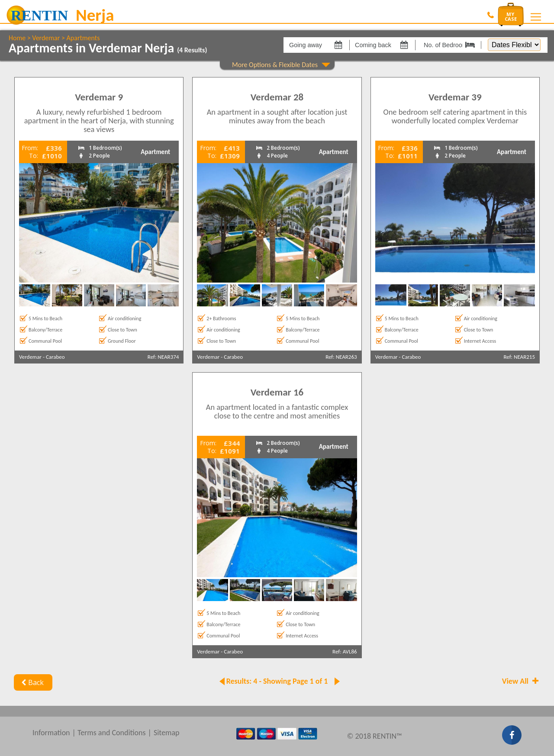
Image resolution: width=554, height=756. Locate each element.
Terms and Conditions (112, 733)
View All (521, 681)
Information (51, 733)
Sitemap (167, 733)
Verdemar (46, 38)
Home (17, 38)
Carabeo (55, 357)
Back (31, 682)
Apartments (83, 38)
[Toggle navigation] (536, 17)
